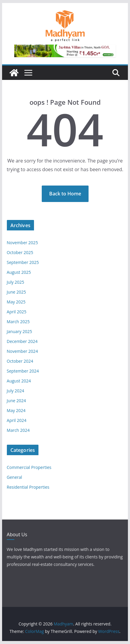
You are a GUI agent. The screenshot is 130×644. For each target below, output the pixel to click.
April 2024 (17, 420)
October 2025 (20, 252)
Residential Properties (28, 487)
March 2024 (18, 430)
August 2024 (19, 381)
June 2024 (16, 401)
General (15, 477)
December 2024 (22, 341)
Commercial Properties (29, 467)
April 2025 (17, 312)
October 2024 (20, 361)
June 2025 (16, 292)
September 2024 (23, 371)
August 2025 (19, 272)
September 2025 (23, 262)
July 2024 (16, 391)
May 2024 (16, 410)
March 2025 (18, 322)
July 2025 (16, 282)
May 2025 (16, 302)
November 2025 (23, 243)
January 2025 (20, 331)
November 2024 (23, 351)
